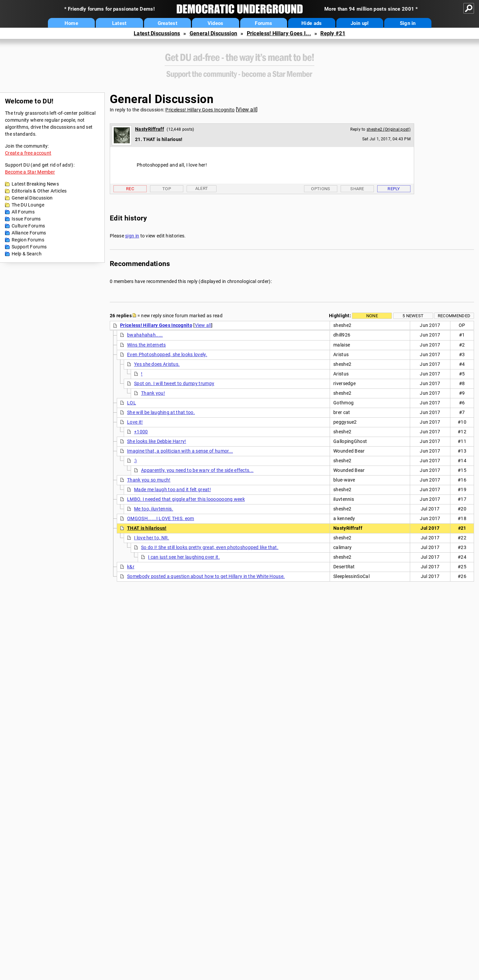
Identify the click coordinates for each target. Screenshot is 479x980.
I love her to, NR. (152, 538)
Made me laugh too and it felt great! (172, 490)
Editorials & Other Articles (39, 191)
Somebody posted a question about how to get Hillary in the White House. (206, 576)
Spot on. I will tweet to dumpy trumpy (174, 383)
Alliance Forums (29, 233)
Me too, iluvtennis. (154, 509)
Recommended (454, 316)
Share (357, 189)
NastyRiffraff (150, 129)
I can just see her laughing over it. (184, 557)
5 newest (413, 316)
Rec (130, 189)
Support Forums (29, 247)
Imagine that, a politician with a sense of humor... (180, 451)
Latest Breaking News (35, 184)
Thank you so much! (149, 480)
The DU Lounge (28, 205)
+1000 (141, 432)
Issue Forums (26, 219)
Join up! (360, 23)
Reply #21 (333, 33)
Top (167, 189)
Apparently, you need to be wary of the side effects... (197, 470)
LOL (132, 403)
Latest (119, 23)
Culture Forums (28, 226)
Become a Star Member (30, 172)
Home (71, 23)
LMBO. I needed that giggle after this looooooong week (186, 499)
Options (320, 189)
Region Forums (28, 240)
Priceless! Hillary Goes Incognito (200, 110)
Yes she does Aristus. (157, 364)
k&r (131, 567)
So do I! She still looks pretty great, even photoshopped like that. (210, 547)
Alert (202, 188)
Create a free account (28, 153)
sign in (132, 236)
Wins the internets (146, 345)
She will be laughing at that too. (161, 412)
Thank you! (153, 393)
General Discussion (213, 33)
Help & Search (27, 254)
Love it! (135, 422)
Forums (263, 23)
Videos (216, 23)
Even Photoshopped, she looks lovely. (167, 354)
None (372, 316)
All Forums (23, 212)
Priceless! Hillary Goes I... (279, 33)
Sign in (408, 23)
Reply (394, 189)
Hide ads (312, 23)
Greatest (167, 23)
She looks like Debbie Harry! (157, 441)
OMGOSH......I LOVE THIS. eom (160, 518)
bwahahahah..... (145, 335)
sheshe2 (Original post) (389, 129)
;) (136, 461)
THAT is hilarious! (147, 528)
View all (247, 110)
